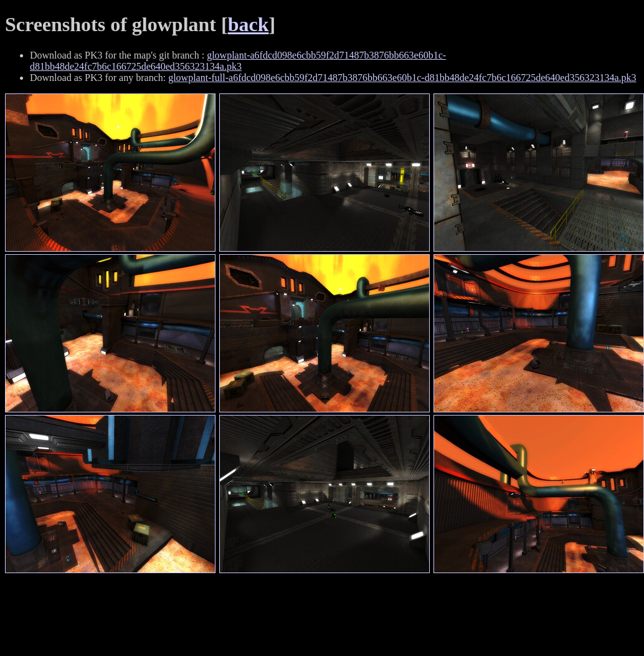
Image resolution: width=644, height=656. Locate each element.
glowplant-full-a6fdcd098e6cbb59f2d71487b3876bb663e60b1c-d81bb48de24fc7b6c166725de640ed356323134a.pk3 (402, 78)
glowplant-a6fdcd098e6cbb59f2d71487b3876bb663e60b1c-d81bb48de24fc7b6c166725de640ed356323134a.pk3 (238, 61)
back (249, 24)
